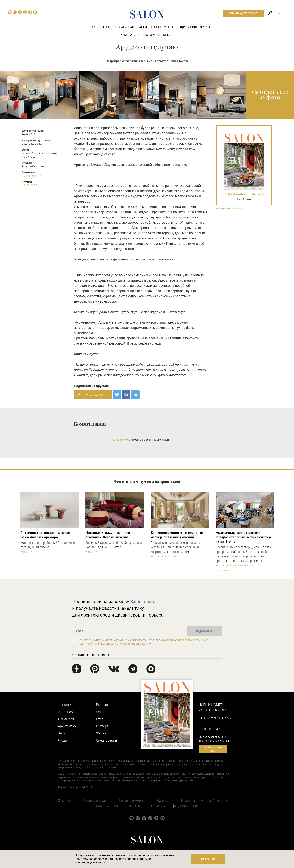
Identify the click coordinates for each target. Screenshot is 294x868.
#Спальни (171, 556)
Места (169, 27)
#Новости (26, 552)
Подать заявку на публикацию (205, 800)
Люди (193, 27)
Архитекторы (150, 27)
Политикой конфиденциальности (99, 644)
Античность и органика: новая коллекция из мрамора (45, 535)
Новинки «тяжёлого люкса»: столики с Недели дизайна (109, 535)
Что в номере (213, 729)
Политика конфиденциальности (176, 806)
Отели (135, 35)
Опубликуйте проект (243, 13)
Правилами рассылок (138, 644)
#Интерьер (157, 556)
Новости (88, 27)
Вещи (181, 27)
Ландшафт (128, 27)
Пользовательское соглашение (118, 806)
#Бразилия (222, 571)
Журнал (206, 27)
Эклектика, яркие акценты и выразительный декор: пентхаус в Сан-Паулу (244, 537)
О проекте (66, 800)
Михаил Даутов (31, 176)
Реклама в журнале (133, 800)
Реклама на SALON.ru (229, 209)
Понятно (208, 859)
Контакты (165, 800)
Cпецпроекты (106, 740)
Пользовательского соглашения (187, 640)
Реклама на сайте (95, 800)
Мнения (169, 35)
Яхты (123, 35)
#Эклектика (252, 565)
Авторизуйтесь (121, 440)
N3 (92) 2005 (29, 185)
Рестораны (151, 35)
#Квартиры (236, 565)
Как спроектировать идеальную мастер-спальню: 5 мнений (177, 535)
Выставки (104, 705)
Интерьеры (107, 27)
